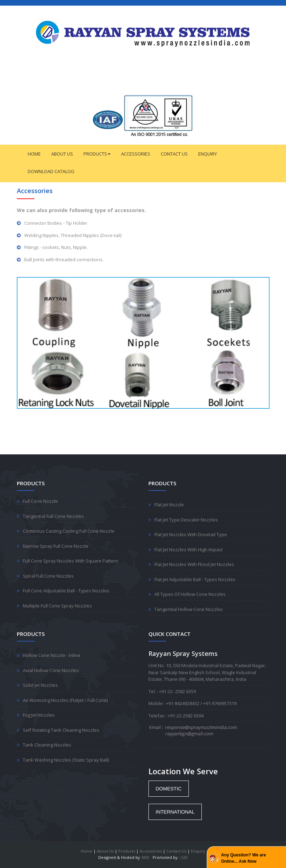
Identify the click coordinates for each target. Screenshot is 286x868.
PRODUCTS (97, 154)
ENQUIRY (208, 154)
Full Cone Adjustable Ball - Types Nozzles (66, 591)
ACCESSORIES (136, 154)
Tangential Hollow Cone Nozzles (189, 609)
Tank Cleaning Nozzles (47, 745)
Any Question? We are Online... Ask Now (244, 858)
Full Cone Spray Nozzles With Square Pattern (71, 561)
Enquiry (198, 851)
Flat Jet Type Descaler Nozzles (186, 520)
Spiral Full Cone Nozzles (48, 576)
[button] (169, 789)
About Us (105, 851)
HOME (34, 154)
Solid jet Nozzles (40, 685)
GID (184, 857)
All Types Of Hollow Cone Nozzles (190, 594)
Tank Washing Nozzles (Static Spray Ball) (66, 760)
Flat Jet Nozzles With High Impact (188, 550)
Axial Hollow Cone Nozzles (51, 670)
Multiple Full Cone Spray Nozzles (57, 606)
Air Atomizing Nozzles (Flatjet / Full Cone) (65, 700)
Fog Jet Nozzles (39, 715)
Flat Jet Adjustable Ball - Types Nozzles (195, 579)
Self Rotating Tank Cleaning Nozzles (61, 730)
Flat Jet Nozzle (169, 505)
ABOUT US (62, 154)
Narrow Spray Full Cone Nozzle (56, 546)
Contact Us (176, 851)
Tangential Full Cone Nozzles (53, 516)
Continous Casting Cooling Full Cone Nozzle (69, 531)
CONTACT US (174, 154)
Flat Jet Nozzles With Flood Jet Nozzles (194, 564)
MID (146, 857)
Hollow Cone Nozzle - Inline (52, 655)
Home (87, 851)
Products (127, 851)
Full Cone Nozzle (40, 501)
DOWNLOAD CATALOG (51, 171)
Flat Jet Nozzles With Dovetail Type (191, 534)
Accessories (151, 851)
